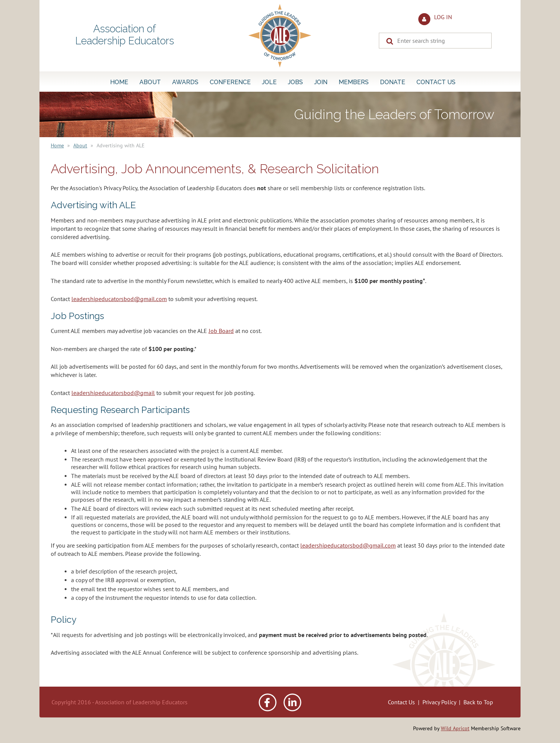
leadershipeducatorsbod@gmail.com (119, 299)
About (80, 145)
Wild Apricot (455, 728)
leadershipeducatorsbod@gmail (113, 393)
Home (57, 145)
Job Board (221, 331)
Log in (443, 17)
